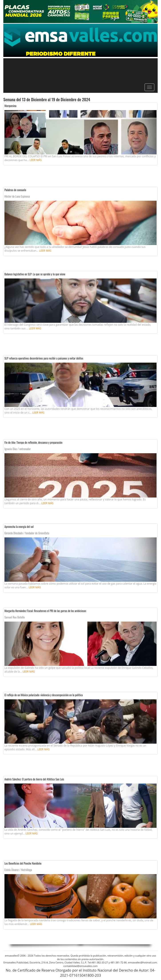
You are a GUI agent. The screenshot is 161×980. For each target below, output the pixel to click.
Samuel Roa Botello (15, 617)
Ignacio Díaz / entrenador (18, 449)
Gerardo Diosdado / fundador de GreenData (27, 533)
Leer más (36, 160)
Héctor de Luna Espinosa (17, 196)
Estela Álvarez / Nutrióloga (18, 870)
